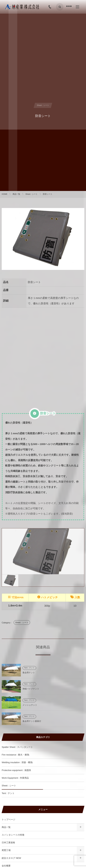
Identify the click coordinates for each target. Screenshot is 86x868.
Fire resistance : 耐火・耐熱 (15, 755)
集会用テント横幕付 (32, 723)
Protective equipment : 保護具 (16, 770)
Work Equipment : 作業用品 (15, 778)
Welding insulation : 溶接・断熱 (17, 762)
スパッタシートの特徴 (13, 835)
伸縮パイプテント (31, 690)
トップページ (9, 819)
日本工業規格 (8, 843)
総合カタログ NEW (11, 858)
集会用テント (29, 674)
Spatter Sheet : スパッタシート (17, 747)
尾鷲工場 (6, 850)
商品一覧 (6, 827)
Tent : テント (29, 669)
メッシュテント (30, 707)
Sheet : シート (22, 622)
